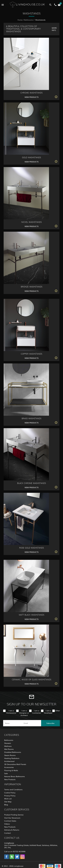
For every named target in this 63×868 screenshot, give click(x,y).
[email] (31, 723)
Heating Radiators (12, 758)
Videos (7, 824)
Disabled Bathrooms (13, 752)
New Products (10, 779)
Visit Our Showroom (12, 818)
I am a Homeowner (11, 712)
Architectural (9, 761)
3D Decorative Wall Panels (15, 764)
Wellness (8, 746)
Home (20, 20)
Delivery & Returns (12, 830)
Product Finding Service (14, 815)
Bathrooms (29, 20)
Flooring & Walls (11, 770)
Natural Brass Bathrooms (15, 776)
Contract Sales (10, 821)
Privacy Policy (10, 796)
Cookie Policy (10, 793)
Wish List (8, 799)
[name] (13, 723)
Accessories (9, 767)
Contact (7, 833)
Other (58, 711)
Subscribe (50, 723)
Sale (6, 773)
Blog (6, 805)
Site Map (8, 802)
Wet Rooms (9, 749)
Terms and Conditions (13, 789)
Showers (8, 743)
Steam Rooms (10, 755)
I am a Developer (48, 712)
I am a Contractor (37, 712)
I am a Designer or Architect (24, 713)
